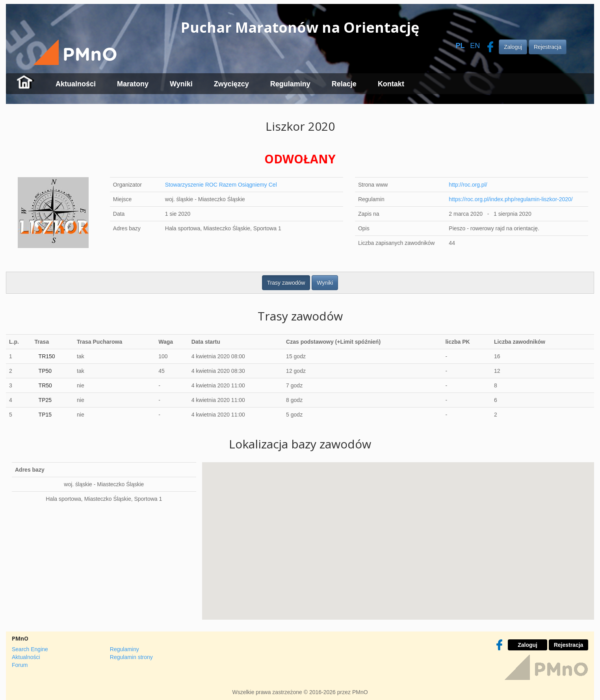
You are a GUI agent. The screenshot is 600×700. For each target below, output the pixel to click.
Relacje (344, 84)
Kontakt (391, 84)
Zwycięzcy (231, 84)
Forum (20, 665)
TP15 (45, 415)
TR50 (45, 385)
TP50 (45, 371)
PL (460, 46)
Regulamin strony (131, 657)
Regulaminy (290, 84)
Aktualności (76, 84)
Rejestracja (548, 47)
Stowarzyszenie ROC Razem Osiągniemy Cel (221, 185)
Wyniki (181, 84)
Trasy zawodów (286, 283)
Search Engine (30, 649)
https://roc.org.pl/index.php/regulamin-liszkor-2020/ (511, 199)
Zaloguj (513, 47)
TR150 (47, 356)
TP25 (45, 400)
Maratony (133, 84)
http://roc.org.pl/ (468, 185)
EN (475, 46)
